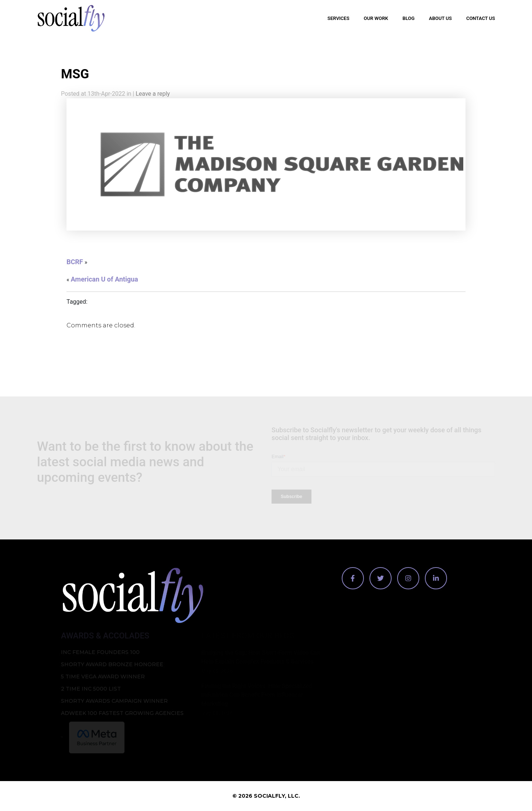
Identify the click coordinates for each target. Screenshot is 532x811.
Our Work (376, 18)
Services (338, 18)
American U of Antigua (104, 279)
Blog (408, 18)
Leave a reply (153, 94)
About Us (440, 18)
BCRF (75, 262)
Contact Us (481, 18)
